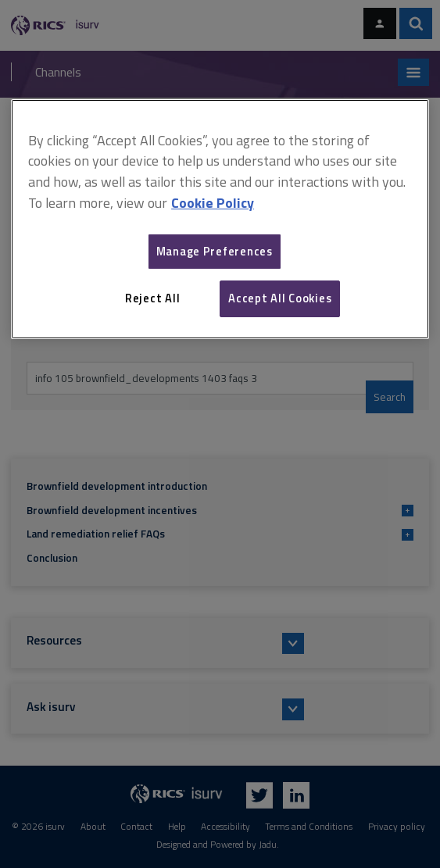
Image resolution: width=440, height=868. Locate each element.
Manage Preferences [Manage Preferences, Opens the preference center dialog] (215, 251)
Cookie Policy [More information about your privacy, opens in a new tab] (213, 203)
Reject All (152, 298)
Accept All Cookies (280, 298)
